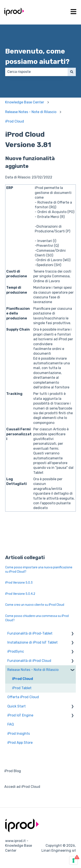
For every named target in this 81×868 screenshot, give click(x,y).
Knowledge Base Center (25, 102)
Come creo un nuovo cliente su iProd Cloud (35, 605)
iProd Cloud (15, 121)
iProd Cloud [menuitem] (23, 679)
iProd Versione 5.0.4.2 (20, 594)
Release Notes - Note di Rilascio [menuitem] (33, 670)
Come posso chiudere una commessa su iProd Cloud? (37, 618)
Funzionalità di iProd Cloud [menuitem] (29, 661)
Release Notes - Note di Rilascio (31, 112)
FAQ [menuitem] (11, 724)
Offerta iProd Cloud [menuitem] (23, 697)
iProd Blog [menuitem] (13, 771)
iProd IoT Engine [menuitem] (20, 715)
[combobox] (36, 72)
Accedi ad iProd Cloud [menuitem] (22, 787)
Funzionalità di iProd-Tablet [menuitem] (30, 633)
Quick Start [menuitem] (17, 706)
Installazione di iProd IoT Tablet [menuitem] (33, 642)
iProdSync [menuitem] (16, 651)
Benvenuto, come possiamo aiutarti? (37, 56)
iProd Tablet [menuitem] (22, 688)
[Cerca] (72, 72)
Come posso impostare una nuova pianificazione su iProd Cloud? (39, 570)
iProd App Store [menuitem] (20, 743)
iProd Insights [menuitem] (19, 734)
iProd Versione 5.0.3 (19, 583)
